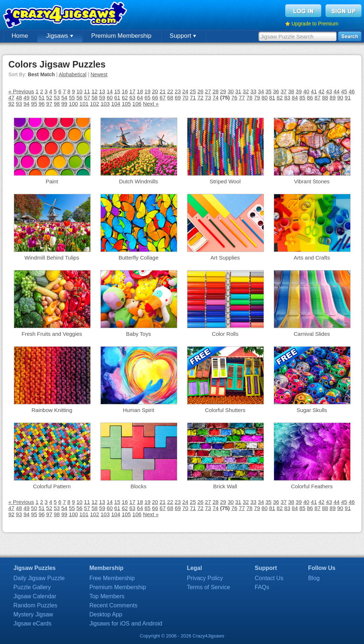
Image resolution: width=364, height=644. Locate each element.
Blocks (138, 486)
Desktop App (106, 614)
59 (102, 97)
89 (333, 97)
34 (261, 91)
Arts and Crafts (312, 258)
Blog (314, 578)
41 (314, 91)
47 (11, 97)
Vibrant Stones (312, 181)
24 (185, 91)
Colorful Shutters (225, 410)
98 (57, 104)
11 (87, 91)
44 (337, 91)
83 (287, 97)
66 (155, 97)
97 (49, 104)
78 (250, 97)
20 (155, 91)
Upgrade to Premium (315, 24)
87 (317, 97)
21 (163, 91)
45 (344, 91)
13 (102, 91)
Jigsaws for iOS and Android (126, 623)
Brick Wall (225, 486)
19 (147, 91)
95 (34, 104)
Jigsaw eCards (32, 623)
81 (272, 97)
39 (299, 91)
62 (125, 97)
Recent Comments (113, 605)
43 (329, 91)
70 (185, 97)
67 (163, 97)
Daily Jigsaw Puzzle (39, 578)
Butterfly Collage (138, 258)
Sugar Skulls (312, 410)
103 (105, 104)
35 (268, 91)
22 (170, 91)
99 (64, 104)
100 (73, 104)
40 (306, 91)
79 (257, 97)
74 (216, 97)
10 (80, 91)
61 (117, 97)
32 (246, 91)
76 (234, 97)
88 (325, 97)
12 (94, 91)
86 (310, 97)
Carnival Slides (312, 334)
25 (193, 91)
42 (321, 91)
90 (340, 97)
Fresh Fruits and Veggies (52, 334)
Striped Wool (225, 181)
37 (284, 91)
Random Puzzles (35, 605)
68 (170, 97)
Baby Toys (139, 334)
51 (42, 97)
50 (34, 97)
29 (223, 91)
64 (140, 97)
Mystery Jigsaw (33, 614)
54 (64, 97)
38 (291, 91)
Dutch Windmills (138, 181)
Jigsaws (59, 36)
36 (276, 91)
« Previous (21, 91)
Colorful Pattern (52, 486)
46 (352, 91)
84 (295, 97)
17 (133, 91)
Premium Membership (121, 36)
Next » (151, 104)
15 (117, 91)
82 (280, 97)
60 (110, 97)
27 (208, 91)
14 (110, 91)
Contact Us (269, 578)
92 (11, 104)
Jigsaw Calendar (35, 596)
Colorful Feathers (312, 486)
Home (20, 36)
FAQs (262, 587)
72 (200, 97)
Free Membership (112, 578)
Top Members (107, 596)
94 (27, 104)
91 (348, 97)
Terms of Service (208, 587)
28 (216, 91)
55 (72, 97)
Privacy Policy (205, 578)
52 (49, 97)
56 (80, 97)
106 (137, 104)
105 (126, 104)
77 (242, 97)
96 (42, 104)
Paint (52, 181)
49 (27, 97)
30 (231, 91)
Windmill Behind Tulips (52, 258)
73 (208, 97)
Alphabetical (73, 74)
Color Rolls (225, 334)
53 (57, 97)
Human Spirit (139, 410)
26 (200, 91)
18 (140, 91)
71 (193, 97)
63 (133, 97)
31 (238, 91)
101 (84, 104)
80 (264, 97)
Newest (99, 74)
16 (125, 91)
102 (94, 104)
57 (87, 97)
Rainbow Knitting (52, 410)
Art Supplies (225, 258)
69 (178, 97)
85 (303, 97)
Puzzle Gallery (32, 587)
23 (178, 91)
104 (116, 104)
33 (253, 91)
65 (147, 97)
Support (183, 36)
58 (94, 97)
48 (19, 97)
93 (19, 104)
